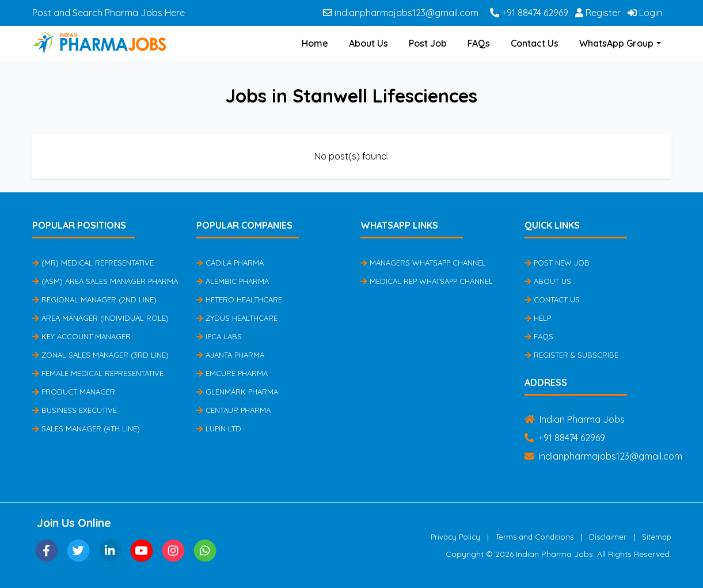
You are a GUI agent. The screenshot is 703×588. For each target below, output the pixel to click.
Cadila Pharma (230, 263)
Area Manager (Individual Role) (100, 318)
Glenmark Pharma (237, 392)
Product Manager (74, 392)
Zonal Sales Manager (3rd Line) (100, 355)
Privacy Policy (455, 537)
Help (538, 318)
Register (598, 13)
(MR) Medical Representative (93, 263)
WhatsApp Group (616, 43)
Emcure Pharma (232, 373)
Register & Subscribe (571, 355)
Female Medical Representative (98, 373)
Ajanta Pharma (230, 355)
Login (645, 13)
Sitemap (657, 537)
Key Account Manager (81, 336)
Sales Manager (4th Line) (86, 428)
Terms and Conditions (535, 537)
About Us (368, 43)
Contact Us (535, 43)
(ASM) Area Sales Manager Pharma (105, 281)
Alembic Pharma (233, 281)
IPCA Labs (219, 336)
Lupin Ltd (219, 428)
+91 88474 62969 (529, 13)
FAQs (479, 43)
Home (315, 43)
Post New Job (557, 263)
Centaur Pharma (233, 410)
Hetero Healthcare (239, 299)
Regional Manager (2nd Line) (94, 299)
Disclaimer (608, 537)
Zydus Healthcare (237, 318)
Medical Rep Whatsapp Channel (427, 281)
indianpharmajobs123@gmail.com (401, 13)
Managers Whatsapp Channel (423, 263)
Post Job (428, 43)
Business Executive (75, 410)
